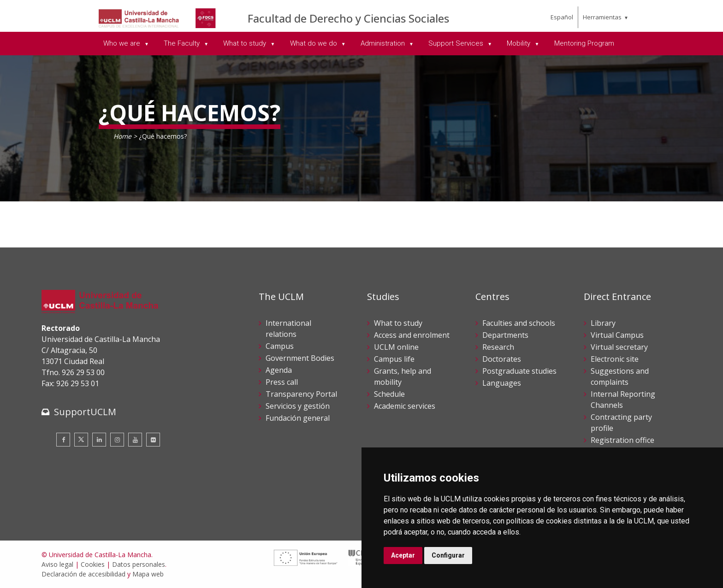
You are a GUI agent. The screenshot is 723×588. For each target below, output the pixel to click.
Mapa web (148, 574)
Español (562, 17)
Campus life (394, 359)
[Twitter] (81, 440)
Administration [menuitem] (384, 43)
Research (498, 347)
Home (122, 136)
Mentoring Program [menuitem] (584, 43)
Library (603, 323)
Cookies (93, 564)
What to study (398, 323)
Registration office (622, 440)
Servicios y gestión (298, 406)
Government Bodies (300, 358)
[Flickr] (153, 440)
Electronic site (615, 359)
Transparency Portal (301, 394)
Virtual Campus (617, 335)
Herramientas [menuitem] (602, 17)
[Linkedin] (99, 440)
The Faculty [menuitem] (183, 43)
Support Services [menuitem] (457, 43)
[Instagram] (117, 440)
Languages (502, 383)
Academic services (405, 406)
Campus (280, 346)
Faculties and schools (519, 323)
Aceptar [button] (403, 555)
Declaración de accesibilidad (83, 574)
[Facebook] (63, 440)
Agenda (279, 370)
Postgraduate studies (519, 371)
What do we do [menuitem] (314, 43)
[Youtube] (135, 440)
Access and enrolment (412, 335)
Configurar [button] (448, 555)
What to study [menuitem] (246, 43)
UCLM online (396, 347)
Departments (505, 335)
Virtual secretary (619, 347)
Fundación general (298, 418)
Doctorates (502, 359)
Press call (282, 382)
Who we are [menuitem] (123, 43)
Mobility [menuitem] (519, 43)
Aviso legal (57, 564)
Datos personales (139, 564)
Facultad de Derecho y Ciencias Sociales (348, 18)
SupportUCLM (85, 412)
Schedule (389, 394)
